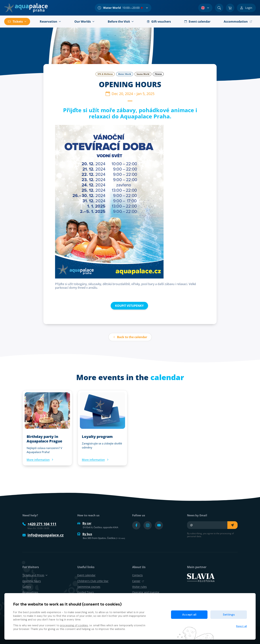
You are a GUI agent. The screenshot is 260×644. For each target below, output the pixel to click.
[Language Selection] (205, 8)
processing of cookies (74, 625)
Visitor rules (139, 587)
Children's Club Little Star (93, 581)
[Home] (26, 8)
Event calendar (86, 575)
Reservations (30, 592)
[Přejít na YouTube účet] (159, 525)
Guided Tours (86, 592)
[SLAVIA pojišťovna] (201, 577)
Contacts (137, 575)
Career (138, 581)
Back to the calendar (130, 337)
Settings (229, 615)
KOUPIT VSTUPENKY (129, 306)
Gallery (27, 587)
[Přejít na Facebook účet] (136, 525)
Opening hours (32, 581)
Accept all (189, 615)
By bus (85, 534)
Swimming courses (89, 587)
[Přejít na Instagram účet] (148, 525)
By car (84, 523)
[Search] (219, 8)
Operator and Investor (146, 592)
